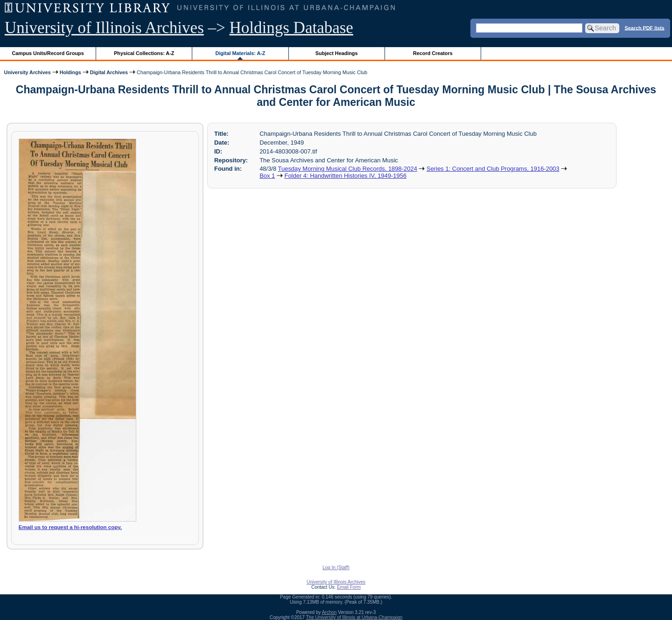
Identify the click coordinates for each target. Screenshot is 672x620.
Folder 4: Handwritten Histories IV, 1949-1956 (346, 176)
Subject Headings (337, 53)
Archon (329, 612)
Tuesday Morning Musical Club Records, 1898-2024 (348, 169)
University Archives (27, 72)
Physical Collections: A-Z (144, 53)
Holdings (70, 72)
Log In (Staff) (336, 568)
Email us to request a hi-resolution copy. (70, 527)
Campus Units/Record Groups (48, 53)
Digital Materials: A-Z (240, 53)
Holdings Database (291, 28)
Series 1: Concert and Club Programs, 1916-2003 (493, 169)
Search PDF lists (645, 28)
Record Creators (433, 53)
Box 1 (267, 176)
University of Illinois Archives (104, 28)
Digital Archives (109, 72)
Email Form (349, 587)
